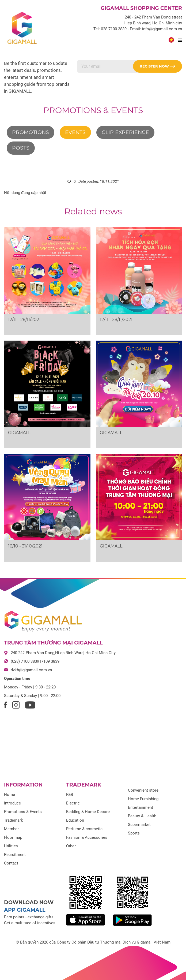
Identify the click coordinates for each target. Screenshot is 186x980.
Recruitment (15, 855)
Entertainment (141, 807)
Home (10, 795)
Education (75, 820)
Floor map (13, 837)
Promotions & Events (93, 110)
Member (11, 829)
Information (23, 785)
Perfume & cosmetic (84, 829)
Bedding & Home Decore (88, 812)
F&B (70, 795)
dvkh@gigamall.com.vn (31, 670)
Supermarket (139, 825)
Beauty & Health (142, 816)
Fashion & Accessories (87, 837)
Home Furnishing (143, 799)
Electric (73, 803)
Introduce (12, 803)
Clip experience (125, 132)
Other (71, 846)
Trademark (14, 820)
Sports (134, 833)
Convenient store (143, 790)
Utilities (11, 846)
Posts (21, 148)
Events (75, 132)
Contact (11, 863)
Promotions (31, 132)
